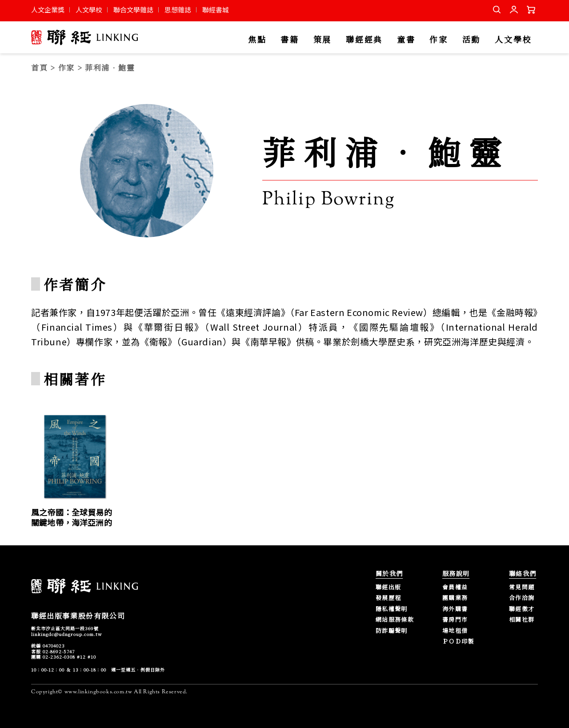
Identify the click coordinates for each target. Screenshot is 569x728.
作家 (439, 40)
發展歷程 (388, 598)
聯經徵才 (522, 609)
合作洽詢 (522, 598)
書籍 (290, 40)
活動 (471, 40)
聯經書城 (216, 10)
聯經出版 (388, 587)
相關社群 (522, 620)
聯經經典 (364, 40)
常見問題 (522, 587)
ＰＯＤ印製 (458, 642)
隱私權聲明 (392, 609)
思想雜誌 (178, 10)
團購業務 (455, 598)
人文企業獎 (48, 10)
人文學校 (89, 10)
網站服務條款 (395, 620)
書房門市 (455, 620)
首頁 (39, 67)
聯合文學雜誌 (133, 10)
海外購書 (455, 609)
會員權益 (455, 587)
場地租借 (455, 631)
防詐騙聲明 (392, 631)
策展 (323, 40)
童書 (406, 40)
